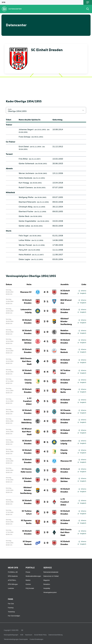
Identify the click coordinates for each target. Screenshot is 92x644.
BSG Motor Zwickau (27, 341)
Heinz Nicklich (25, 255)
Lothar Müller (25, 240)
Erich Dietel (24, 147)
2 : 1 (46, 351)
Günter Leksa (24, 226)
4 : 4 (46, 372)
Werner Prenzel (25, 245)
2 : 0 (46, 321)
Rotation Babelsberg (66, 332)
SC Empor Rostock (27, 543)
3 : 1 (46, 302)
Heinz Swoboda (25, 178)
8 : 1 (46, 442)
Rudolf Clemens (26, 188)
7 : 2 (46, 480)
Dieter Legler (24, 259)
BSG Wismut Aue (66, 302)
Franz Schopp (25, 137)
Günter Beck (24, 216)
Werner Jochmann (26, 173)
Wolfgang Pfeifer (26, 197)
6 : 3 (46, 432)
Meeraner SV (26, 292)
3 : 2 (46, 412)
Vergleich (82, 293)
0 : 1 (46, 381)
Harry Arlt (23, 250)
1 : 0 (46, 332)
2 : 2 (46, 311)
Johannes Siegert (26, 130)
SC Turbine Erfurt (65, 372)
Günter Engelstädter (28, 221)
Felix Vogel (24, 236)
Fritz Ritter (23, 159)
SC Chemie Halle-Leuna (66, 412)
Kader (10, 109)
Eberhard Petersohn (27, 202)
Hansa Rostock (64, 351)
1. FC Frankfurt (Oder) (27, 401)
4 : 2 (46, 421)
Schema (82, 291)
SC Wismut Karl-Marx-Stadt (27, 432)
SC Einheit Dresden (65, 292)
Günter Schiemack (26, 164)
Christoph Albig (26, 207)
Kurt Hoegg (24, 183)
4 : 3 (46, 292)
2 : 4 (46, 522)
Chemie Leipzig (28, 381)
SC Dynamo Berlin (66, 391)
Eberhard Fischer (26, 212)
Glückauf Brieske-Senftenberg (66, 321)
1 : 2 (46, 391)
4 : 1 (46, 341)
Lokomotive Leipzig (26, 311)
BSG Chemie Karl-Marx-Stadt (26, 361)
